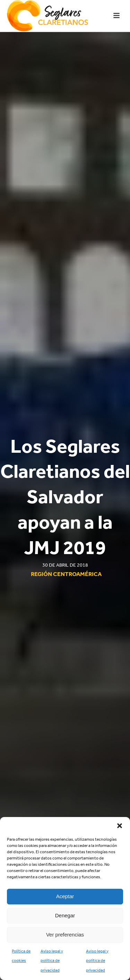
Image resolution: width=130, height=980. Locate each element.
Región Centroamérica (66, 574)
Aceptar (65, 896)
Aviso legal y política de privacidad (52, 961)
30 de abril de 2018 (65, 565)
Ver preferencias (65, 935)
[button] (120, 826)
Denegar (65, 915)
